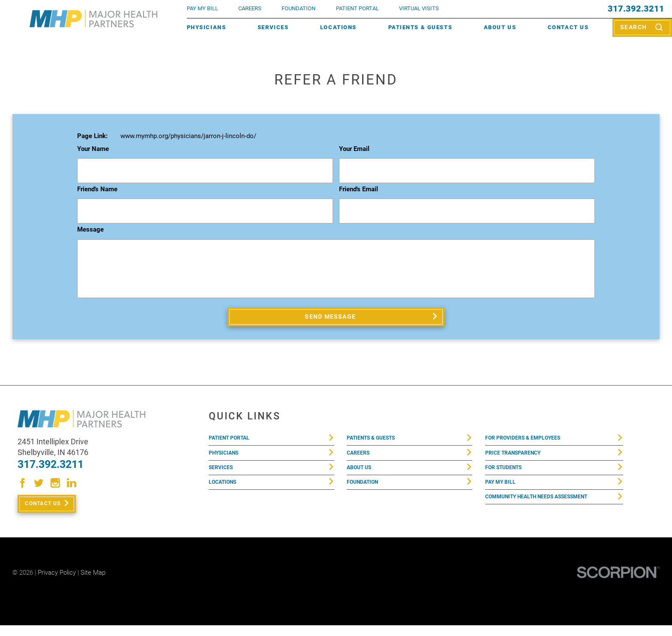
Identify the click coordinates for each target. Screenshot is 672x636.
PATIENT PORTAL (357, 8)
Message (90, 230)
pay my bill (202, 8)
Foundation (366, 496)
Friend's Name (97, 190)
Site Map (93, 583)
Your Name (93, 149)
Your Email (354, 149)
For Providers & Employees (531, 443)
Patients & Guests (420, 27)
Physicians (207, 27)
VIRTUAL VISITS (419, 8)
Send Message (331, 318)
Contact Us (568, 27)
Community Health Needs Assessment (549, 514)
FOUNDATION (298, 8)
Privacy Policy (57, 583)
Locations (338, 27)
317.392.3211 (636, 9)
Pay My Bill (504, 496)
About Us (500, 27)
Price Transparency (520, 461)
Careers (250, 8)
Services (273, 27)
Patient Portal (234, 443)
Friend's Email (358, 190)
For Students (508, 479)
